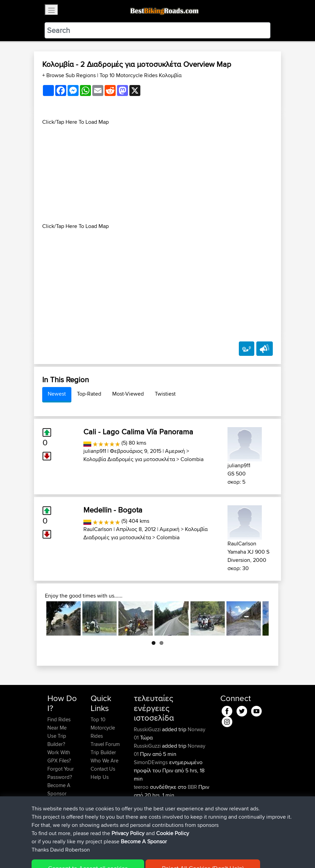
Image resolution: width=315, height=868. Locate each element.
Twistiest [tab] (165, 394)
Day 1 (179, 803)
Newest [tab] (57, 394)
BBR (192, 787)
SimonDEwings (151, 762)
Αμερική (175, 451)
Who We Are (104, 761)
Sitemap (111, 853)
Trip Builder (103, 752)
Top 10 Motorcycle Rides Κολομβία (141, 75)
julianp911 (95, 451)
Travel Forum (105, 744)
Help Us (100, 777)
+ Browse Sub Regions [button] (70, 75)
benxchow (146, 812)
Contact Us (103, 769)
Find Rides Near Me (59, 724)
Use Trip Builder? (57, 740)
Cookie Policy (173, 853)
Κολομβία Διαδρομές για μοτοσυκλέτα (129, 459)
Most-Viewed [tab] (128, 394)
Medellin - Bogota (113, 510)
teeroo (142, 787)
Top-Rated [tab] (89, 394)
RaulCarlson (98, 529)
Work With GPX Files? (59, 756)
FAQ (52, 802)
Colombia (192, 459)
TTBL (141, 803)
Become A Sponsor (59, 789)
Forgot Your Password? (61, 773)
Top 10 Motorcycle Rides (103, 728)
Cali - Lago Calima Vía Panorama (138, 432)
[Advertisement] (157, 174)
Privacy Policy (139, 853)
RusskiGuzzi (148, 729)
